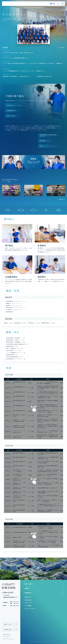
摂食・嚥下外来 (11, 116)
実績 (46, 209)
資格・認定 (33, 209)
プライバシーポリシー (9, 639)
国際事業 (59, 209)
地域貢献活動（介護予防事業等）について (49, 136)
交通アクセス (8, 624)
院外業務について (45, 141)
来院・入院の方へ (29, 584)
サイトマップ (7, 637)
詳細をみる (62, 199)
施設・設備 (21, 209)
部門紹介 (8, 209)
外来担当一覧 (8, 630)
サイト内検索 (28, 606)
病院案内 (27, 588)
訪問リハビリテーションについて (49, 146)
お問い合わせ (7, 635)
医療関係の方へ (29, 593)
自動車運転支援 (11, 111)
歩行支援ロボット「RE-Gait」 (15, 105)
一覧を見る (62, 48)
